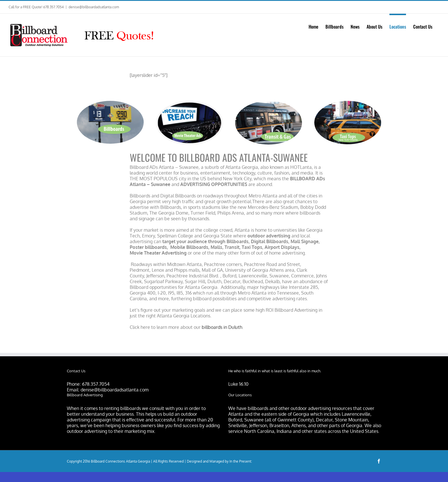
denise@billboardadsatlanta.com (94, 7)
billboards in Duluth (222, 327)
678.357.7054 (96, 384)
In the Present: (241, 461)
